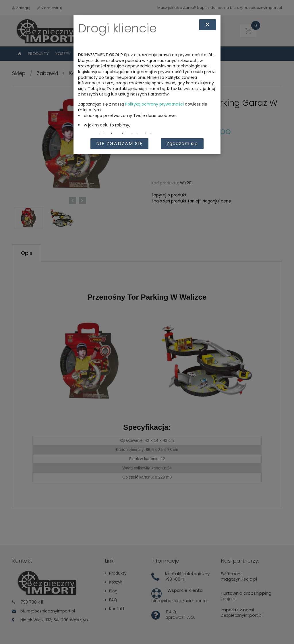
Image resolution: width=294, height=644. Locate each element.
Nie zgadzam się (119, 144)
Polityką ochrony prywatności (154, 104)
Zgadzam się (182, 144)
